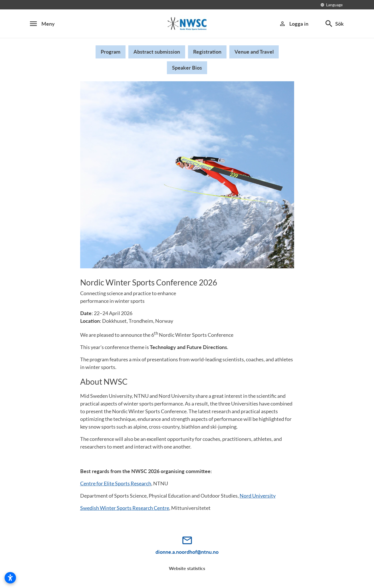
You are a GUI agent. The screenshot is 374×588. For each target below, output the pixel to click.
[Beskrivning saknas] (187, 24)
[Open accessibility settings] (10, 578)
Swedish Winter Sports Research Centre (125, 508)
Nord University (258, 496)
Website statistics (187, 568)
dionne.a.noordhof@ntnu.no (187, 552)
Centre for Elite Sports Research (116, 483)
